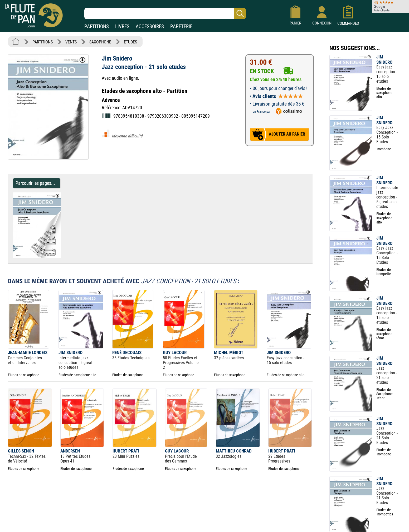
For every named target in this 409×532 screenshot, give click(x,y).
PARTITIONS (97, 26)
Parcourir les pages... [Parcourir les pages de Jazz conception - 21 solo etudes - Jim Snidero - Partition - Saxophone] (35, 183)
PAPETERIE (181, 26)
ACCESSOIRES (150, 26)
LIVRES (122, 26)
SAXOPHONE (100, 42)
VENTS (71, 42)
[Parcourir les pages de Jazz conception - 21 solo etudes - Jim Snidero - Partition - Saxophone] (63, 257)
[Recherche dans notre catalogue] (165, 13)
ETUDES (130, 42)
